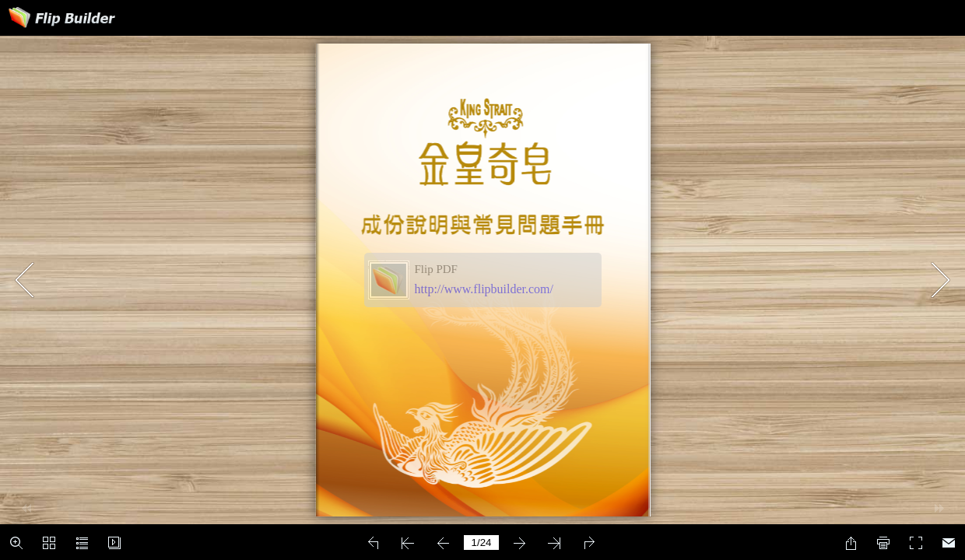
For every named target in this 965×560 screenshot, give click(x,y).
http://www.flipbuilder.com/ (484, 289)
